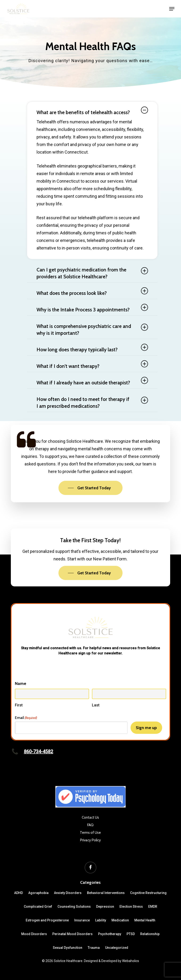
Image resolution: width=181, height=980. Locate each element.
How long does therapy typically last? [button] (92, 348)
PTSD (131, 934)
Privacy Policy (90, 840)
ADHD (19, 893)
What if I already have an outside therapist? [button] (92, 381)
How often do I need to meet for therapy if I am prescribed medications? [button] (92, 403)
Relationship (150, 934)
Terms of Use (90, 833)
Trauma (94, 948)
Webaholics (131, 961)
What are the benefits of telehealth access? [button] (92, 111)
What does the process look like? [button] (92, 292)
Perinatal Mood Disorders (72, 934)
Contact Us (90, 817)
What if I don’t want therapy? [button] (92, 365)
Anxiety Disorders (68, 893)
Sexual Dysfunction (68, 948)
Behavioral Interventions (106, 893)
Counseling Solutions (74, 907)
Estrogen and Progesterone (47, 920)
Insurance (82, 920)
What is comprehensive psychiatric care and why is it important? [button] (92, 330)
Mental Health (145, 920)
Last (96, 705)
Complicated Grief (38, 907)
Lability (101, 920)
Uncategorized (117, 948)
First (19, 705)
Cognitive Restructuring (148, 893)
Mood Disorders (34, 934)
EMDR (153, 907)
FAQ (90, 825)
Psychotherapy (110, 934)
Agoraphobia (38, 893)
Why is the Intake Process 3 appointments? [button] (92, 308)
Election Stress (131, 907)
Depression (105, 907)
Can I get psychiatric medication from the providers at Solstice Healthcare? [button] (92, 273)
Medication (120, 920)
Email (26, 718)
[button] (172, 9)
